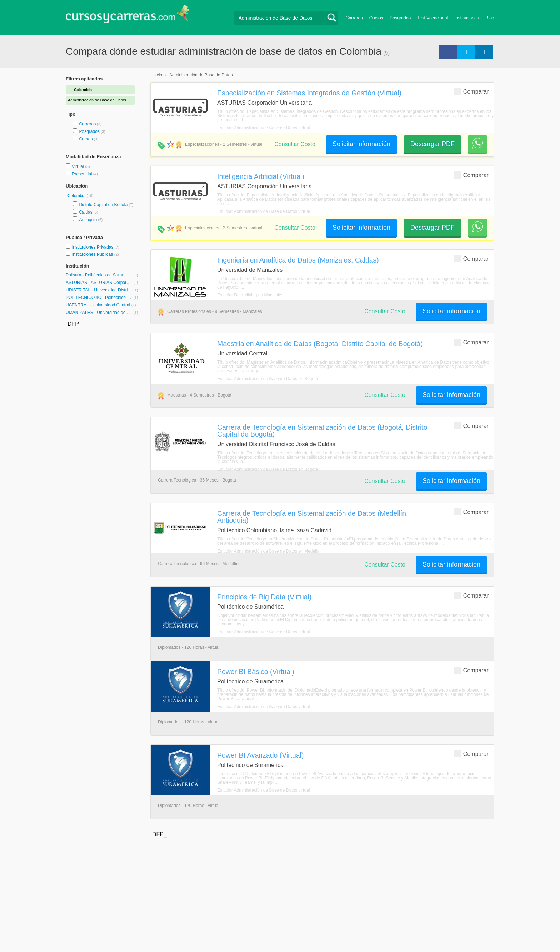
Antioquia (88, 220)
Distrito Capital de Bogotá (103, 205)
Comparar (471, 91)
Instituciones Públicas (95, 254)
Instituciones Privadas (96, 247)
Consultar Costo (295, 144)
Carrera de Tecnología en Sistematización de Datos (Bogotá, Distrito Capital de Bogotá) (322, 431)
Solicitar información (361, 144)
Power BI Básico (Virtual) (256, 672)
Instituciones (467, 18)
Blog (490, 18)
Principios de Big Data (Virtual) (264, 597)
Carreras (354, 18)
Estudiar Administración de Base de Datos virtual (263, 128)
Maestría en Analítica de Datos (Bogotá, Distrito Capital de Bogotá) (320, 344)
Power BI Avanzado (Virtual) (260, 755)
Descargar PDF (432, 144)
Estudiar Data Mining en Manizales (250, 295)
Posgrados (400, 18)
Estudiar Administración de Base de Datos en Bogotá (267, 379)
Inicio (157, 75)
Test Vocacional (432, 18)
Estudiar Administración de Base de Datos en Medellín (269, 551)
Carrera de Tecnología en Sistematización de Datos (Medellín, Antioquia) (312, 517)
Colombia (77, 196)
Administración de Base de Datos (201, 75)
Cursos (376, 18)
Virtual (78, 166)
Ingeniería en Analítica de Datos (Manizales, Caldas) (298, 260)
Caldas (86, 212)
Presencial (82, 174)
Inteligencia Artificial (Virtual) (261, 176)
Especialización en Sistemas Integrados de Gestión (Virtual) (309, 93)
